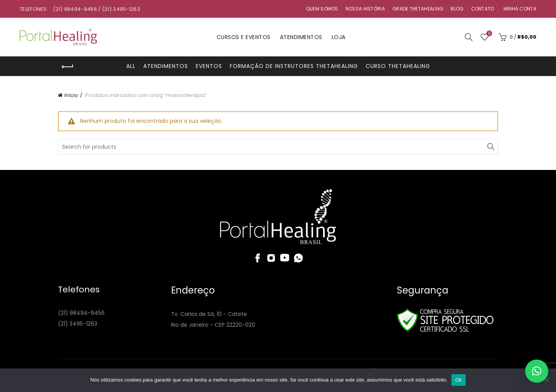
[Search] (469, 37)
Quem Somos (322, 9)
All (131, 66)
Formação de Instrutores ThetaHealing (294, 66)
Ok (459, 380)
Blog (457, 9)
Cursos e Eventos (244, 37)
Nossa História (365, 9)
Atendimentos (301, 37)
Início (71, 95)
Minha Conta (520, 9)
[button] (537, 371)
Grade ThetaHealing (418, 9)
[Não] (546, 380)
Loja (339, 37)
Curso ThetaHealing (398, 66)
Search (490, 147)
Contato (483, 9)
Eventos (209, 66)
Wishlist (489, 34)
